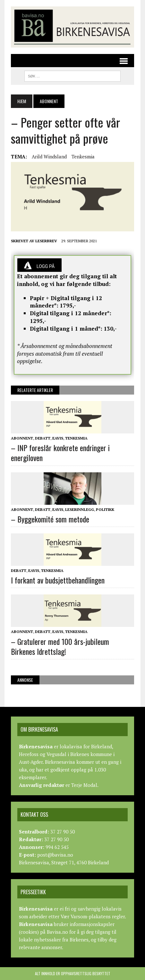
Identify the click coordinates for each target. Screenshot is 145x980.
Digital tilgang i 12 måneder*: (71, 313)
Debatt (43, 438)
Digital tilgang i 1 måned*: (66, 329)
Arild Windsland (49, 156)
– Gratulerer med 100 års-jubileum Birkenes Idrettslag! (60, 646)
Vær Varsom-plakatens (86, 916)
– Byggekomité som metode (50, 519)
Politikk (105, 509)
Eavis (58, 438)
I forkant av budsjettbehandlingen (58, 580)
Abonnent (22, 438)
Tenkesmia (83, 156)
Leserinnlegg (80, 509)
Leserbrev (46, 241)
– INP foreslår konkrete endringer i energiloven (60, 453)
